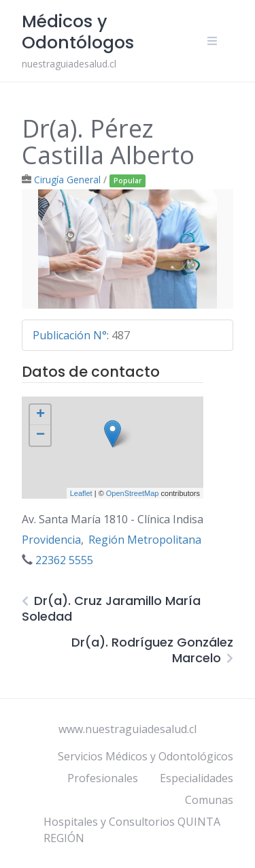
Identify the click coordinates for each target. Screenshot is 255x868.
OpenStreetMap (133, 493)
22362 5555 (64, 560)
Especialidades (197, 778)
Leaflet (81, 493)
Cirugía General (67, 180)
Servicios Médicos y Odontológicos (146, 756)
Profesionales (103, 778)
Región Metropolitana (145, 540)
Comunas (209, 800)
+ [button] (40, 415)
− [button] (40, 435)
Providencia (51, 540)
